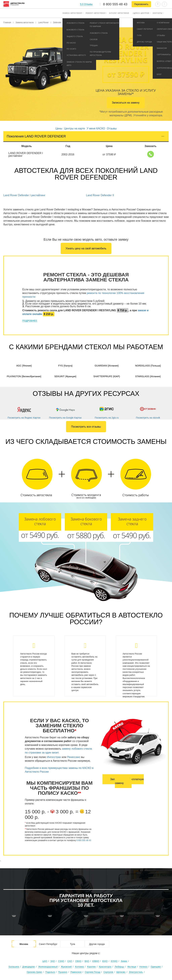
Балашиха (14, 967)
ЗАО (53, 961)
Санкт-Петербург (48, 944)
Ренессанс (74, 757)
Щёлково (121, 972)
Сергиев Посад (93, 972)
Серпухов (108, 972)
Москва (24, 944)
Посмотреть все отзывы (86, 427)
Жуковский (66, 967)
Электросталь (136, 972)
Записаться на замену (126, 103)
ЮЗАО (114, 961)
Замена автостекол (72, 13)
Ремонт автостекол (95, 13)
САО (70, 961)
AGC (24, 366)
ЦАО (45, 961)
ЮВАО (96, 961)
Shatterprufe (107, 376)
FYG (65, 366)
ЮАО (105, 961)
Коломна (79, 967)
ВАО (87, 961)
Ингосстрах (54, 757)
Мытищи (132, 967)
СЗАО (61, 961)
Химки (124, 961)
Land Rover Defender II (100, 195)
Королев (91, 967)
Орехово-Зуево (34, 972)
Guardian (107, 366)
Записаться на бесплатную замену (127, 781)
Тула (72, 944)
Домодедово (29, 967)
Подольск (50, 972)
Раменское (76, 972)
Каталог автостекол (119, 13)
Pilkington (24, 376)
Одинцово (156, 967)
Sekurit (65, 376)
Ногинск (143, 967)
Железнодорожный (48, 967)
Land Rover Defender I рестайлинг (24, 195)
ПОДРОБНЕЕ (30, 321)
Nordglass (148, 366)
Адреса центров (141, 13)
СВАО (78, 961)
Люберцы (119, 967)
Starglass (148, 376)
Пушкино (63, 972)
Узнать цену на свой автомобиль (86, 248)
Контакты (157, 13)
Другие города (97, 944)
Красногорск (105, 967)
